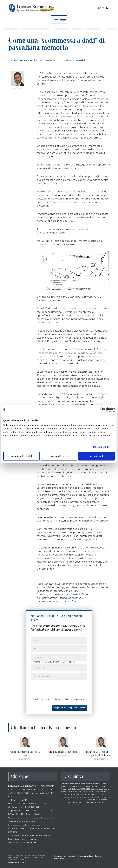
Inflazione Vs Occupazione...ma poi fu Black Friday (101, 753)
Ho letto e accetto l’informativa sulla (58, 699)
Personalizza (59, 456)
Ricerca (98, 856)
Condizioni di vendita (17, 862)
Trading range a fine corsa (63, 752)
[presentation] (53, 688)
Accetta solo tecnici (22, 456)
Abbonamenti (70, 856)
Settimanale (59, 858)
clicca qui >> (79, 598)
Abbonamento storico (26, 60)
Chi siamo (58, 856)
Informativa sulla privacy (19, 857)
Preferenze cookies (16, 860)
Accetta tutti (96, 456)
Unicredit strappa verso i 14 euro (25, 753)
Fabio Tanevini (77, 60)
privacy (80, 699)
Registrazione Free (85, 856)
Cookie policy (36, 857)
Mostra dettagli (101, 447)
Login (102, 8)
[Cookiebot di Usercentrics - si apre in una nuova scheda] (102, 410)
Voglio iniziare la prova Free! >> (70, 708)
